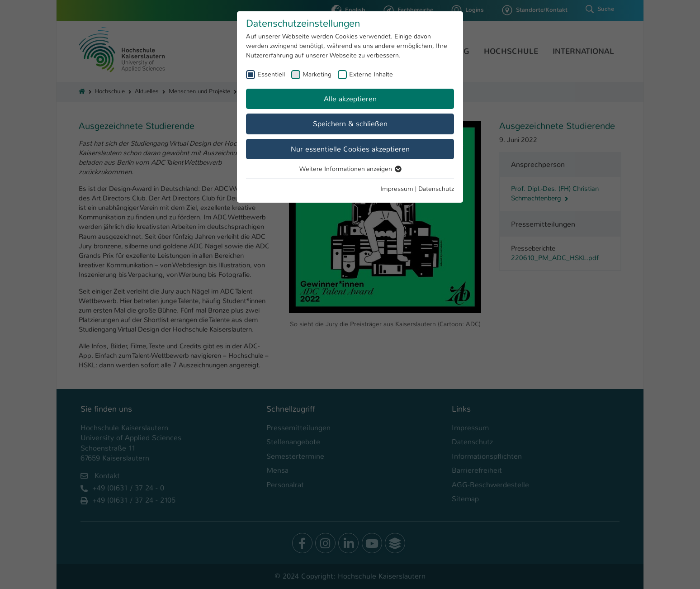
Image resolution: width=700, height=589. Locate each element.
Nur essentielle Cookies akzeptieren (350, 149)
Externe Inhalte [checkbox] (371, 74)
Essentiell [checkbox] (271, 74)
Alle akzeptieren (350, 99)
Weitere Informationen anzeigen (350, 169)
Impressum (397, 189)
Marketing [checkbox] (317, 74)
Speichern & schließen (350, 124)
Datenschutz (436, 189)
